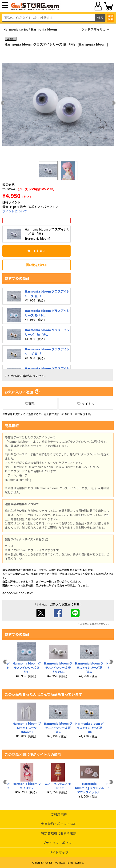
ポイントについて (15, 211)
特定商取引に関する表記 (59, 833)
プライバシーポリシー (59, 843)
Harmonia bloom (44, 29)
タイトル (86, 404)
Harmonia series (16, 29)
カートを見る (36, 251)
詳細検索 (110, 18)
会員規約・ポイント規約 (59, 824)
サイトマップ (59, 852)
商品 (30, 404)
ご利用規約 (59, 814)
